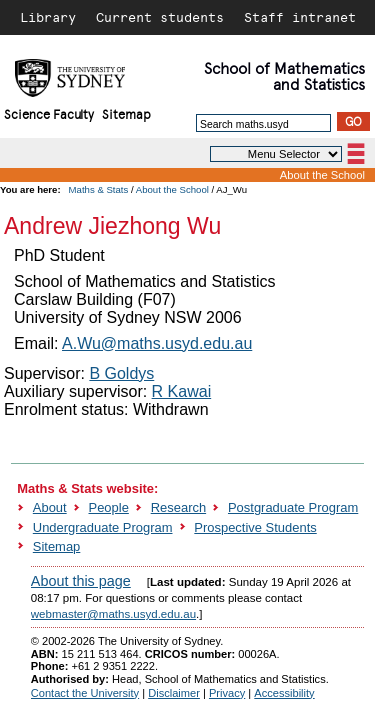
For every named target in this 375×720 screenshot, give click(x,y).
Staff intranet (300, 17)
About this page (81, 581)
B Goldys (121, 373)
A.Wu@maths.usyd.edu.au (157, 343)
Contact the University (85, 693)
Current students (160, 17)
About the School (322, 175)
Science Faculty (49, 113)
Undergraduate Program (103, 527)
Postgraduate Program (293, 507)
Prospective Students (255, 527)
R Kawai (182, 391)
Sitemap (126, 113)
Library (48, 17)
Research (178, 507)
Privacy (227, 693)
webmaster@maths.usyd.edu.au (113, 614)
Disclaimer (174, 693)
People (109, 507)
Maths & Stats (99, 189)
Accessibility (284, 693)
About (50, 507)
